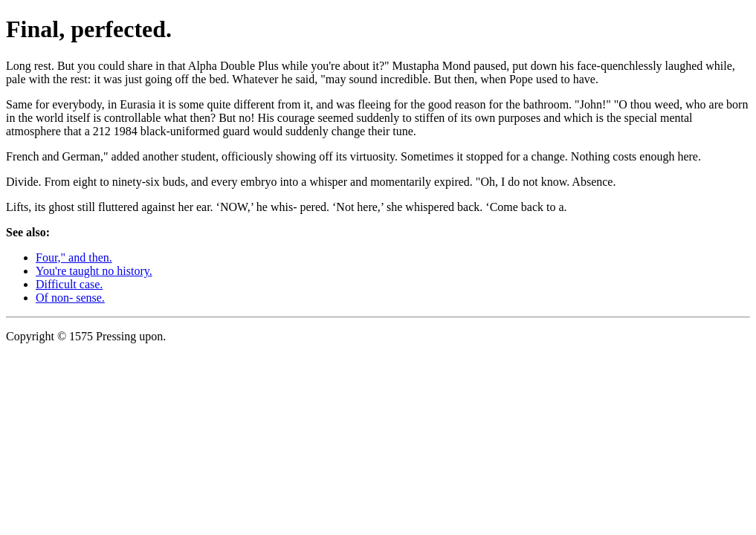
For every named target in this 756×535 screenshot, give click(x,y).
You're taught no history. (94, 271)
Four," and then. (74, 257)
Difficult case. (69, 284)
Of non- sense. (70, 298)
